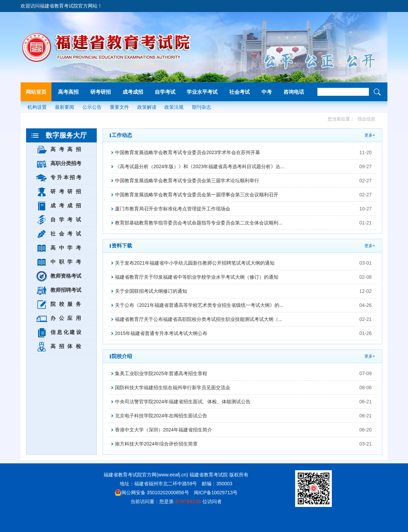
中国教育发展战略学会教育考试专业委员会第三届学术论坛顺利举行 (187, 181)
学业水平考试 (202, 92)
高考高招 (68, 92)
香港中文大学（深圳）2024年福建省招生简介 (164, 430)
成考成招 (133, 92)
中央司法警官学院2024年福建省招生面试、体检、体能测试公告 (183, 402)
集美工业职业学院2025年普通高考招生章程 (161, 373)
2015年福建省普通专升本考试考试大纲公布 (161, 333)
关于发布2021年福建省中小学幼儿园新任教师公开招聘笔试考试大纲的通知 (195, 263)
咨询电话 (294, 92)
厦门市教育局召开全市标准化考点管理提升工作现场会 (173, 209)
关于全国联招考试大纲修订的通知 (151, 291)
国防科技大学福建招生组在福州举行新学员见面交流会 (173, 388)
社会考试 (240, 92)
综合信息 (366, 119)
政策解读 (147, 107)
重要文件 (119, 107)
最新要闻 (65, 107)
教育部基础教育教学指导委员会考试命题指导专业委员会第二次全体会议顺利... (199, 223)
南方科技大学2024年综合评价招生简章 (156, 444)
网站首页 (36, 92)
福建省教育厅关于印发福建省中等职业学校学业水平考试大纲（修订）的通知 (197, 277)
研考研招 (101, 92)
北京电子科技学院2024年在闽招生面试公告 (161, 416)
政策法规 (174, 107)
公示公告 (92, 107)
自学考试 (165, 92)
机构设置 (37, 107)
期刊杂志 (201, 107)
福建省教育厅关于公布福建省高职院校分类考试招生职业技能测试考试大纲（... (199, 319)
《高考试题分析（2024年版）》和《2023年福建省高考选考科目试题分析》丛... (200, 166)
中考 (267, 92)
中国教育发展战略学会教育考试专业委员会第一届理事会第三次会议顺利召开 (197, 195)
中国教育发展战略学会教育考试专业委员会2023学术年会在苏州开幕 (188, 152)
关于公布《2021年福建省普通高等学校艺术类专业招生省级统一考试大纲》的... (199, 305)
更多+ (370, 135)
